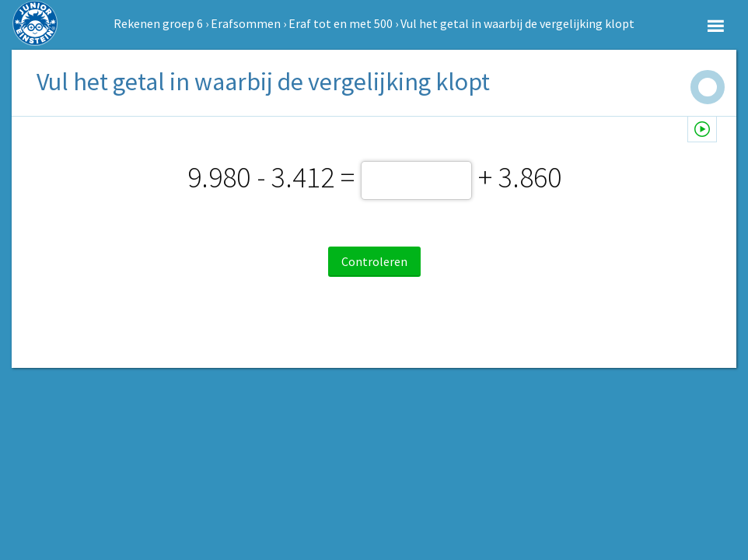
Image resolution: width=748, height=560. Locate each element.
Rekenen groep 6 (158, 23)
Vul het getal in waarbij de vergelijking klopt (517, 23)
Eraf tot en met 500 (341, 23)
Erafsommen (246, 23)
